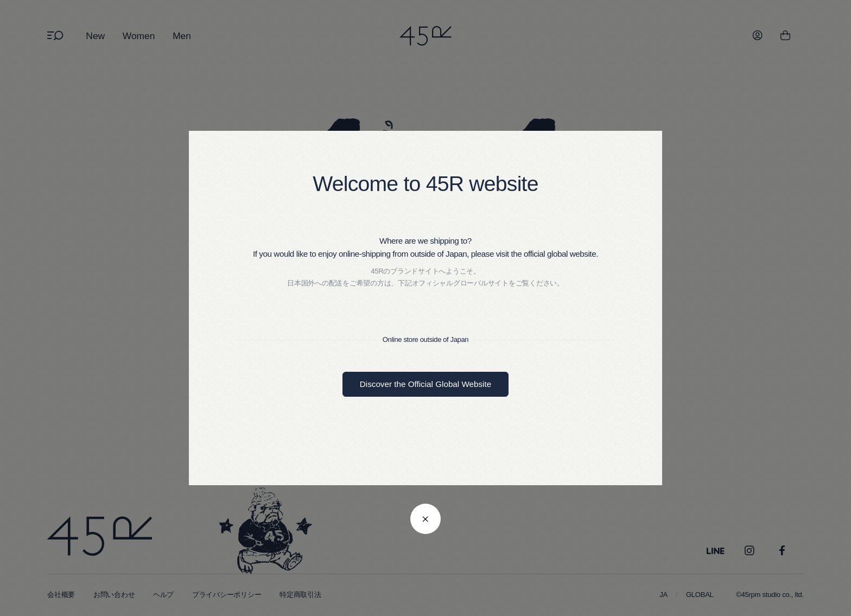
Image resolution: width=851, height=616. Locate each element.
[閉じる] (426, 519)
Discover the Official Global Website (426, 384)
